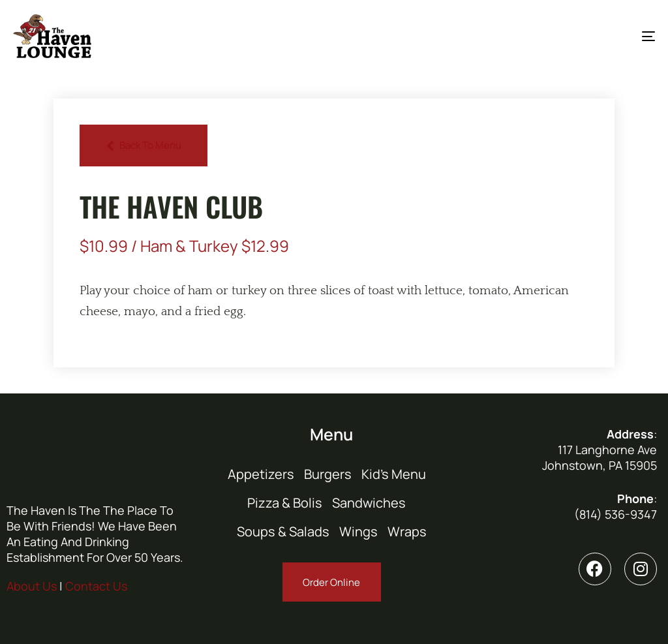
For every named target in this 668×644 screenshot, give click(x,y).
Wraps (407, 531)
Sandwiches (369, 503)
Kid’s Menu (394, 474)
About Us (32, 586)
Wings (358, 531)
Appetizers (261, 474)
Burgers (328, 474)
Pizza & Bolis (285, 503)
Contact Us (96, 586)
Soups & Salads (283, 531)
